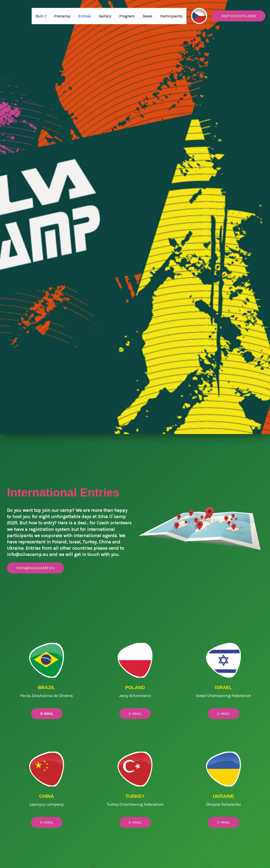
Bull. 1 (41, 16)
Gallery (105, 16)
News (147, 16)
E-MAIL (135, 713)
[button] (239, 16)
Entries (85, 16)
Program (127, 16)
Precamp (62, 16)
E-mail (47, 822)
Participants (171, 16)
